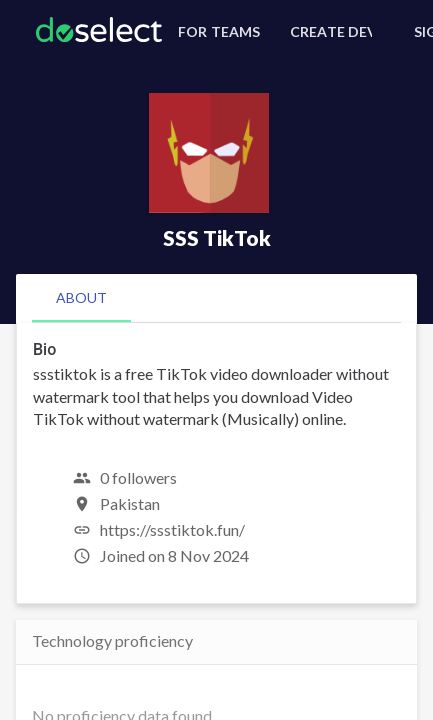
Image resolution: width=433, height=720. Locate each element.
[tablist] (216, 298)
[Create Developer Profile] (328, 32)
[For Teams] (216, 32)
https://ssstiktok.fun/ (172, 529)
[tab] (81, 298)
